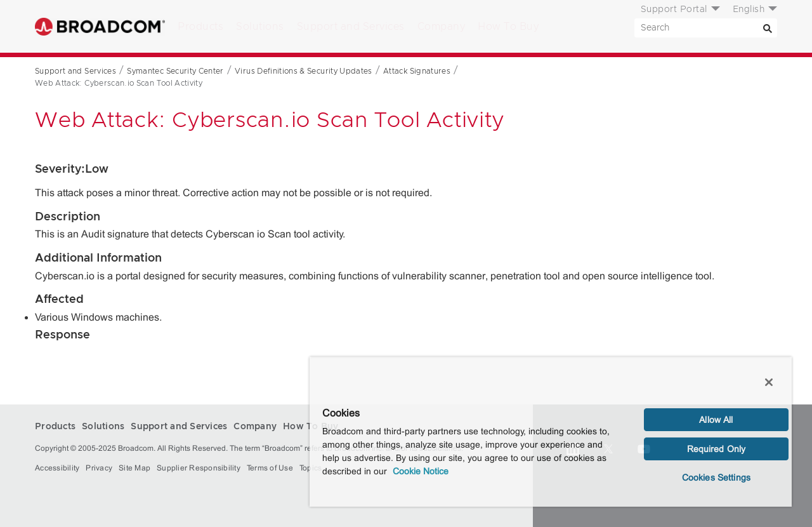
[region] (551, 432)
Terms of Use (270, 468)
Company (442, 27)
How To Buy (508, 27)
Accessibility (57, 468)
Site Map (134, 468)
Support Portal (674, 10)
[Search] (768, 28)
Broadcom (100, 26)
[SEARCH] (706, 28)
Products (200, 27)
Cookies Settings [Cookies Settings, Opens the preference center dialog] (716, 477)
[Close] (769, 382)
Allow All (716, 420)
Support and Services (351, 27)
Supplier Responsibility (199, 468)
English (749, 10)
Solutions (260, 27)
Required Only (717, 449)
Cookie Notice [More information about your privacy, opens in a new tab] (421, 471)
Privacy (99, 468)
